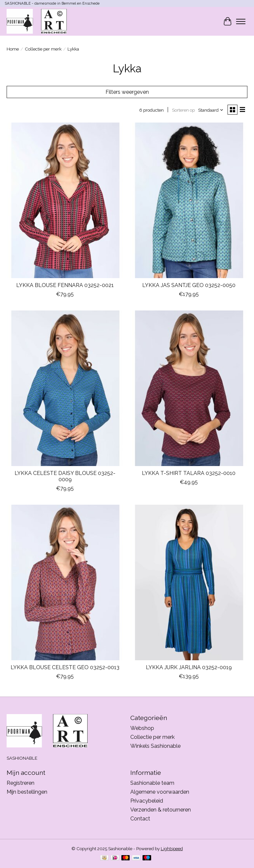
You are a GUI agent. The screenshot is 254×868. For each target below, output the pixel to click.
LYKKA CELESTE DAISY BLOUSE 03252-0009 (65, 476)
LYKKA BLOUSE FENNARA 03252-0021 (65, 285)
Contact (140, 819)
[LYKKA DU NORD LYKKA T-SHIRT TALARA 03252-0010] (189, 388)
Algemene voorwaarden (160, 792)
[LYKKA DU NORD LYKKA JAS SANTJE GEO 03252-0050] (189, 200)
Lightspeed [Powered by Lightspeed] (172, 849)
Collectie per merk (43, 49)
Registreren (21, 783)
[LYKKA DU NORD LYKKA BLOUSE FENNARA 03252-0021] (65, 200)
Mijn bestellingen (27, 792)
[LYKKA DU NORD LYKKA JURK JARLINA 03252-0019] (189, 582)
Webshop (142, 728)
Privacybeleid (147, 801)
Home (13, 49)
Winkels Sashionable (155, 746)
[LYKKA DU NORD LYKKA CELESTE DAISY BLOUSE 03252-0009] (65, 388)
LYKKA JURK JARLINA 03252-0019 (189, 667)
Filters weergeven (127, 92)
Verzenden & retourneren (161, 810)
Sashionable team (152, 783)
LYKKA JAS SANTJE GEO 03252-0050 (189, 285)
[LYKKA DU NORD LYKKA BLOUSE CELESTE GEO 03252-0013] (65, 582)
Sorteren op (183, 110)
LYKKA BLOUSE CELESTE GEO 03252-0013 (65, 667)
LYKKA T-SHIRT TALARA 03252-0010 (189, 473)
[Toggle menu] (241, 21)
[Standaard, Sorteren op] (211, 110)
